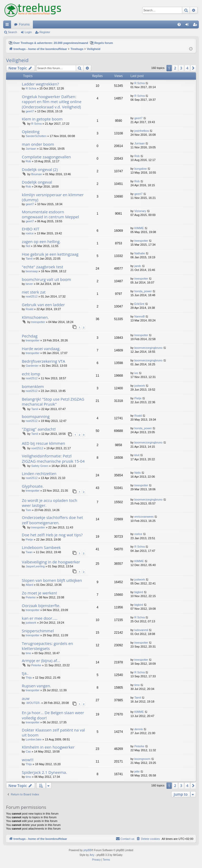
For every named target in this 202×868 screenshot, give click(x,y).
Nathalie (140, 253)
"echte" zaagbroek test (42, 267)
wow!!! (28, 760)
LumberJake (34, 739)
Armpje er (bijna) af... (41, 660)
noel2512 (32, 296)
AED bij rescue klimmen (44, 443)
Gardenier (32, 366)
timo (29, 653)
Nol (28, 246)
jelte (137, 771)
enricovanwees (144, 517)
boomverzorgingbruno (148, 348)
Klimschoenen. (35, 317)
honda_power (143, 291)
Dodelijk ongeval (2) (40, 169)
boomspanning (36, 416)
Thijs (29, 678)
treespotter (141, 241)
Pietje (138, 398)
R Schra (31, 88)
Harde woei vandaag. (41, 349)
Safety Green (40, 466)
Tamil (29, 259)
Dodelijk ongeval (37, 182)
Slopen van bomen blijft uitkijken (52, 580)
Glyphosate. (33, 486)
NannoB (140, 316)
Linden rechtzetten (39, 473)
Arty (92, 855)
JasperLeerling (35, 566)
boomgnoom (142, 759)
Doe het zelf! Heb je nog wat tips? (52, 535)
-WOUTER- (33, 703)
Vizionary (140, 211)
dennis (139, 729)
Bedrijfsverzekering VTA (44, 361)
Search (12, 32)
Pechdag (30, 336)
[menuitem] (179, 24)
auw (26, 698)
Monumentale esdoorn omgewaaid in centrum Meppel (50, 214)
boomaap (32, 271)
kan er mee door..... (40, 618)
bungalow (141, 169)
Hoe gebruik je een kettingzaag (50, 254)
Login (28, 32)
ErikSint (139, 304)
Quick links (8, 26)
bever (29, 284)
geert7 (30, 111)
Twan (29, 552)
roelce (30, 233)
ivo (136, 373)
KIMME (139, 228)
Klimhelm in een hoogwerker (48, 747)
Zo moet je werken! (39, 593)
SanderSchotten (36, 136)
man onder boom (38, 144)
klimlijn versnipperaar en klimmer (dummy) (53, 197)
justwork (140, 386)
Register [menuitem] (196, 26)
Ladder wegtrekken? (40, 84)
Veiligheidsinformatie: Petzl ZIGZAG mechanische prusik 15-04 (53, 458)
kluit (137, 455)
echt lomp (31, 374)
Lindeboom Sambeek (41, 547)
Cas (28, 751)
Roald (30, 309)
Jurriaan (31, 149)
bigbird (139, 592)
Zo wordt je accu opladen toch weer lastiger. (49, 503)
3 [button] (181, 68)
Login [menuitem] (188, 26)
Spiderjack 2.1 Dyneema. (44, 772)
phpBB (87, 850)
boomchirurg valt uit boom (46, 279)
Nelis (138, 473)
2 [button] (175, 68)
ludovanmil (141, 630)
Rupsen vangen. (36, 686)
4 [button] (187, 68)
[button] (193, 68)
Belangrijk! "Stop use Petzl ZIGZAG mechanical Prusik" (53, 402)
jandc (138, 266)
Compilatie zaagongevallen (46, 157)
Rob (28, 161)
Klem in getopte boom (42, 119)
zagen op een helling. (41, 241)
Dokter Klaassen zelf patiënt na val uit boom (53, 732)
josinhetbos (142, 131)
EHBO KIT (31, 229)
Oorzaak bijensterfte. (41, 605)
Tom (29, 510)
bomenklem (33, 386)
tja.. (25, 673)
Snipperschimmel (38, 631)
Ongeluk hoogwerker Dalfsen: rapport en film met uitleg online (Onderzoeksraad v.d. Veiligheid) (52, 102)
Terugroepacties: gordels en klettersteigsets (47, 646)
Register (45, 32)
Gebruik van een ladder (43, 305)
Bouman (37, 174)
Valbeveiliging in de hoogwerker (51, 562)
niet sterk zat (34, 292)
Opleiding (31, 132)
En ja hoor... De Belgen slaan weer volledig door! (53, 715)
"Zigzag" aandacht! (39, 429)
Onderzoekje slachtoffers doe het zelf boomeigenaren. (52, 520)
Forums (24, 24)
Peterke (31, 597)
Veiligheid (17, 60)
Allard (29, 585)
